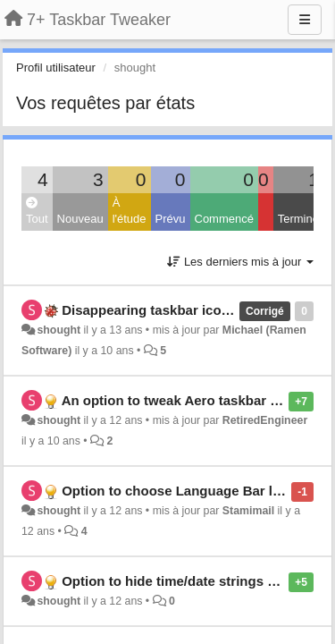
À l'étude (130, 211)
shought (59, 330)
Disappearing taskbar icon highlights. (181, 310)
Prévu (171, 219)
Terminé (298, 219)
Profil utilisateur (56, 68)
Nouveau (80, 219)
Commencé (224, 219)
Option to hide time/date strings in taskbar (196, 581)
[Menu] (305, 20)
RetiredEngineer (265, 420)
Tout (37, 212)
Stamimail (248, 511)
